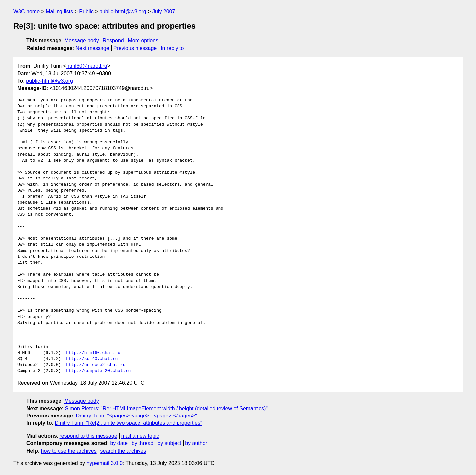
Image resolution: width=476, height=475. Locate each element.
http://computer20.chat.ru (98, 371)
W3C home (26, 11)
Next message (93, 48)
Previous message (135, 48)
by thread (143, 443)
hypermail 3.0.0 (104, 463)
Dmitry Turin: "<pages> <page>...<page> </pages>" (136, 416)
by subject (169, 443)
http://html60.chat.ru (93, 353)
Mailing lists (59, 11)
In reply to (172, 48)
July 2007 (164, 11)
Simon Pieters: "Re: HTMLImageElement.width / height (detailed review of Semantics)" (166, 408)
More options (143, 40)
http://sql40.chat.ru (92, 359)
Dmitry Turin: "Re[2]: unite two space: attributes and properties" (128, 423)
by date (119, 443)
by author (196, 443)
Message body (82, 40)
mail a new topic (140, 436)
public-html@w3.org (123, 11)
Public (86, 11)
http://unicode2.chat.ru (96, 365)
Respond (113, 40)
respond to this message (88, 436)
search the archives (123, 451)
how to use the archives (69, 451)
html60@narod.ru (87, 66)
